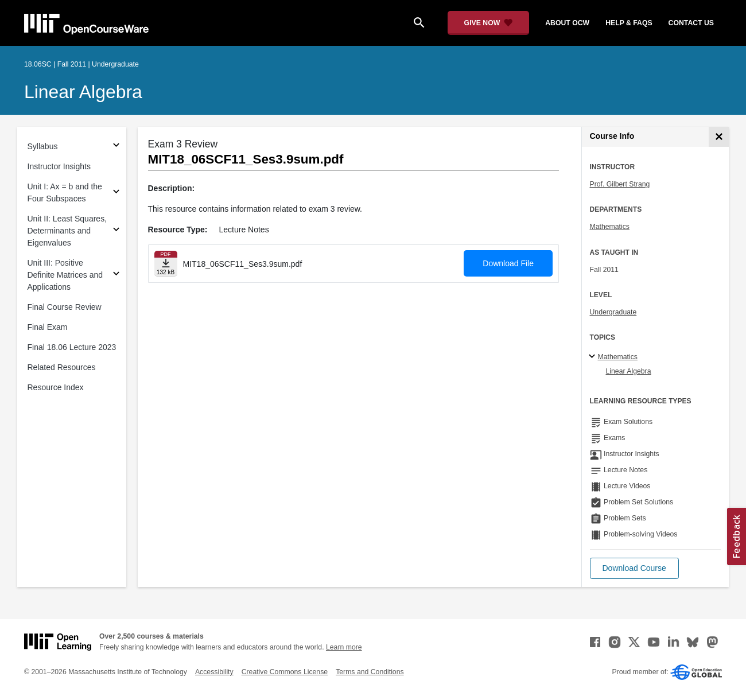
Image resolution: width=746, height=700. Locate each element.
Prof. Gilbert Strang (620, 184)
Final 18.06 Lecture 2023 (72, 347)
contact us (691, 23)
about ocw (567, 23)
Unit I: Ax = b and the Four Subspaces (65, 192)
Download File (508, 263)
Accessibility (214, 672)
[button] (634, 568)
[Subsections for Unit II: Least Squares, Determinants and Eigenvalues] (116, 231)
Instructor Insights (59, 166)
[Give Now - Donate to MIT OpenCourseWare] (489, 23)
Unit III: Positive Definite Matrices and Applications (65, 275)
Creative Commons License (285, 672)
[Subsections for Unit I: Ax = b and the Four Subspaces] (116, 193)
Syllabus (43, 146)
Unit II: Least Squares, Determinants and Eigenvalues (67, 231)
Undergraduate (613, 312)
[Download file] (166, 264)
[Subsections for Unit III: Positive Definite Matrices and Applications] (116, 275)
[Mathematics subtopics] (594, 357)
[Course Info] (719, 137)
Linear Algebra (83, 92)
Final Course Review (65, 307)
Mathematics (610, 227)
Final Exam (48, 327)
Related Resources (62, 367)
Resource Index (56, 387)
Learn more (344, 647)
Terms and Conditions (370, 672)
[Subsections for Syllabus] (116, 147)
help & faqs (629, 23)
